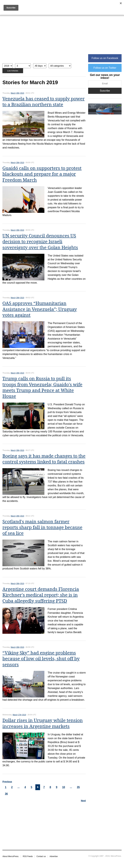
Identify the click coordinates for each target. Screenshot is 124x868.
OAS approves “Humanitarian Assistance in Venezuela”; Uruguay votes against (40, 309)
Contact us (41, 856)
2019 (22, 93)
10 (64, 787)
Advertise (54, 856)
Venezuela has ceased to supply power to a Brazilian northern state (44, 102)
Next (83, 801)
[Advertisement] (44, 41)
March (13, 93)
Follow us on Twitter (105, 68)
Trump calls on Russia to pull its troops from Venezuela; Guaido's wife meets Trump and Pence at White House (42, 387)
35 (78, 787)
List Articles (13, 71)
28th (18, 93)
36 (6, 794)
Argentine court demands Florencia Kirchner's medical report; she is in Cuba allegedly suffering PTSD (41, 595)
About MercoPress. (11, 856)
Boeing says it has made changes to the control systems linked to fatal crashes (44, 459)
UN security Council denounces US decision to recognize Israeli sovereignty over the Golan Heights (40, 242)
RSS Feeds (28, 856)
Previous (7, 782)
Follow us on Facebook (105, 58)
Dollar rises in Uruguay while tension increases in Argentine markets (43, 723)
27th (20, 715)
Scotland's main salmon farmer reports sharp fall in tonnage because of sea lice (42, 528)
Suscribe (105, 91)
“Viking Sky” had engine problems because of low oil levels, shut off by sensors (41, 659)
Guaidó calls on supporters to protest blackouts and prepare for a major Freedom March (42, 174)
